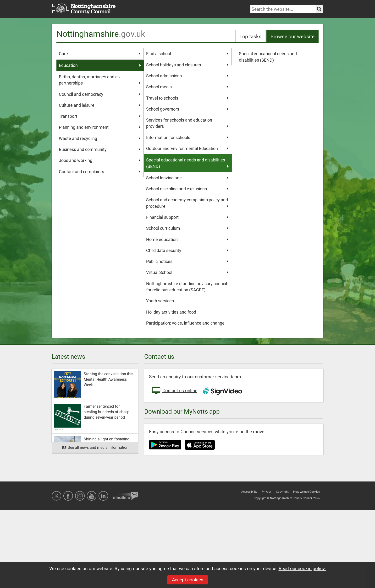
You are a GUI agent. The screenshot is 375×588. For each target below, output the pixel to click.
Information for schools (187, 137)
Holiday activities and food (171, 312)
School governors (187, 109)
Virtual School (187, 272)
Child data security (187, 250)
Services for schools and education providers (187, 123)
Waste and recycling (100, 138)
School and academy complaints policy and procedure (187, 203)
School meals (187, 87)
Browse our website (292, 36)
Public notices (187, 261)
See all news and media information (95, 447)
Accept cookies (188, 580)
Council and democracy (100, 94)
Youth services (160, 301)
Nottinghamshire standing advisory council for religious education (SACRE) (187, 287)
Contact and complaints (100, 171)
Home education (187, 239)
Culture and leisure (100, 105)
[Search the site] (319, 9)
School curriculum (187, 228)
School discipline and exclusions (187, 189)
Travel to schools (187, 98)
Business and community (100, 149)
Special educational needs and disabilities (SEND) (268, 57)
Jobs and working (100, 160)
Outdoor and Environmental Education (187, 148)
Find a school (187, 53)
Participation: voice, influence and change (185, 323)
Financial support (187, 217)
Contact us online (174, 391)
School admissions (187, 76)
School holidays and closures (187, 65)
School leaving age (187, 178)
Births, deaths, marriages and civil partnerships (100, 80)
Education (100, 65)
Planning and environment (100, 127)
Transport (100, 116)
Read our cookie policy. (302, 568)
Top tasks (250, 36)
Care (100, 53)
